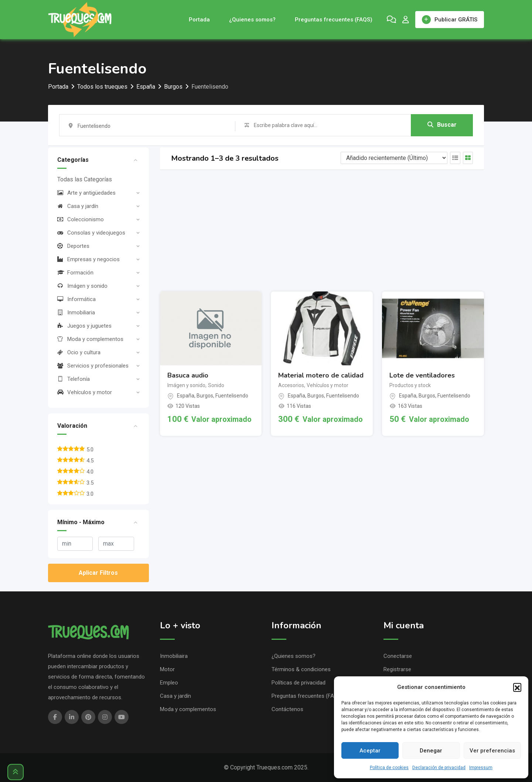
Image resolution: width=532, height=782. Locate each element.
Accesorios (291, 385)
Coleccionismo (81, 219)
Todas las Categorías (85, 179)
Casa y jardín (78, 206)
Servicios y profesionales (93, 366)
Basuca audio (188, 375)
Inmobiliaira (174, 656)
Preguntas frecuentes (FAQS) (334, 20)
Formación (75, 273)
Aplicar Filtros (98, 573)
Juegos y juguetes (84, 326)
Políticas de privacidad (299, 683)
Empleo (169, 683)
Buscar (442, 125)
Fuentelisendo (232, 396)
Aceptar (370, 751)
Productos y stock (410, 385)
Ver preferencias (492, 751)
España (186, 396)
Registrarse (397, 669)
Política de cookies (389, 768)
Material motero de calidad (321, 375)
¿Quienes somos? (252, 20)
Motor (167, 669)
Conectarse (398, 656)
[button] (517, 687)
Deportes (73, 246)
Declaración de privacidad (439, 768)
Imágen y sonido (82, 286)
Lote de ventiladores (422, 375)
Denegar (431, 751)
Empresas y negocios (88, 259)
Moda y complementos (90, 339)
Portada (199, 20)
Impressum (481, 768)
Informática (76, 299)
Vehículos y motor (85, 392)
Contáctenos (287, 709)
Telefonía (74, 379)
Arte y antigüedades (86, 193)
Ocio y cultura (79, 352)
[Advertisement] (322, 230)
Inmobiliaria (76, 313)
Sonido (216, 385)
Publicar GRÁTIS (450, 20)
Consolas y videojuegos (91, 233)
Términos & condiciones (301, 669)
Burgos (205, 396)
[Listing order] (394, 158)
